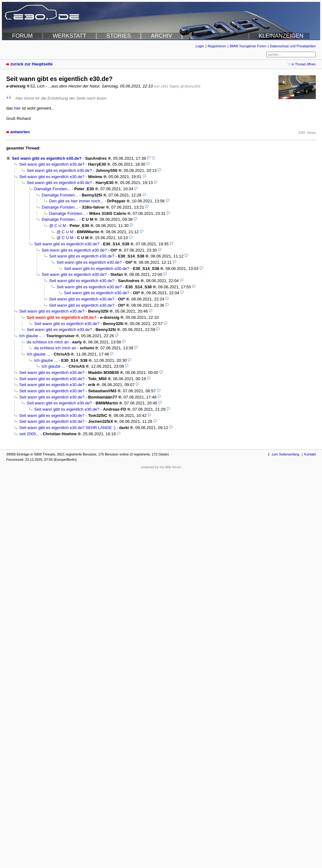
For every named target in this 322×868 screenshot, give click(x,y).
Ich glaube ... (31, 336)
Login (200, 46)
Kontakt (310, 454)
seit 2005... (29, 434)
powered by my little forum (161, 467)
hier (17, 108)
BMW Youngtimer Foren (248, 46)
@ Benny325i (190, 86)
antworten (20, 132)
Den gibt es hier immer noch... (76, 201)
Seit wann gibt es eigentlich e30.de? (47, 158)
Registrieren (217, 46)
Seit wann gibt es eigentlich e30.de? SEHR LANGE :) (67, 428)
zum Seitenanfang (285, 454)
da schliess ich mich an (48, 342)
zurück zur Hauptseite (31, 64)
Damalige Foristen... (52, 189)
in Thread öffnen (304, 64)
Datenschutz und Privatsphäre (293, 46)
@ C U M (57, 226)
